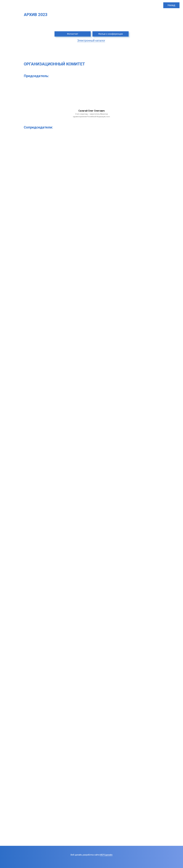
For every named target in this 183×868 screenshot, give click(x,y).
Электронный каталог (91, 40)
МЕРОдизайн (106, 855)
